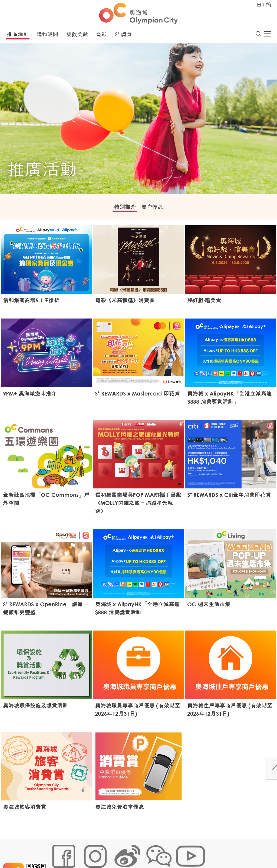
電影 (101, 36)
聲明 (162, 851)
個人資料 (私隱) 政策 (135, 851)
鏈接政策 (105, 851)
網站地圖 (58, 851)
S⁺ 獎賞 (123, 36)
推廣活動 (18, 36)
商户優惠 (156, 209)
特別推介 (121, 209)
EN (260, 4)
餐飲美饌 (77, 36)
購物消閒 (47, 36)
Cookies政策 (81, 851)
